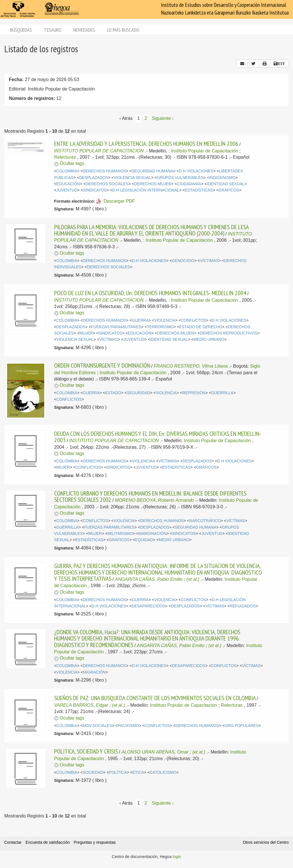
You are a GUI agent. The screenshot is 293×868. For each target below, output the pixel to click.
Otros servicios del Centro (266, 842)
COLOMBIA (67, 171)
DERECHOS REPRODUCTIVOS (229, 333)
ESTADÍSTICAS (199, 190)
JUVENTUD (67, 190)
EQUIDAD (144, 540)
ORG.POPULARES (242, 726)
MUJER (86, 333)
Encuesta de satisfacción (48, 842)
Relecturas (65, 157)
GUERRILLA (222, 393)
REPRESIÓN (194, 393)
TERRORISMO (160, 327)
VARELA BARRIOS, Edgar (81, 705)
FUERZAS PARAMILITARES (116, 327)
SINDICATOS (95, 190)
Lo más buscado (123, 30)
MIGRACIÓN (94, 672)
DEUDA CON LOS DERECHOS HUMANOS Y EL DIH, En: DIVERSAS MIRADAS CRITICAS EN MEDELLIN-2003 (158, 437)
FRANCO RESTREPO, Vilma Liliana (191, 366)
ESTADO (113, 393)
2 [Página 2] (146, 118)
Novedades (84, 30)
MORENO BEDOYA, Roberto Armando (154, 500)
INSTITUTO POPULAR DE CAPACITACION (99, 151)
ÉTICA (138, 773)
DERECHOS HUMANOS (104, 171)
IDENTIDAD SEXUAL (226, 184)
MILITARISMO (120, 534)
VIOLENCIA (165, 320)
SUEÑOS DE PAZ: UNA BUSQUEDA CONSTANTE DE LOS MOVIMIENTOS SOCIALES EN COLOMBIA (155, 698)
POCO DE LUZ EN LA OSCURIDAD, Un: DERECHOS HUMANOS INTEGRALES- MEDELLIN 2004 (150, 293)
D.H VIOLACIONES (196, 171)
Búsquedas (21, 30)
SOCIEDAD (93, 773)
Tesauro (53, 30)
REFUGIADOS (243, 606)
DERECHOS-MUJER (153, 184)
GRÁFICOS (229, 190)
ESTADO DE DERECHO (201, 327)
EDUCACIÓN (68, 184)
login (177, 857)
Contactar (13, 842)
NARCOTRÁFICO (205, 521)
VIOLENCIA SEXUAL (133, 178)
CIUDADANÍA (189, 184)
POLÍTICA (118, 773)
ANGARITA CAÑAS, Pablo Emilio (149, 579)
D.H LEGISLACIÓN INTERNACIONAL (146, 190)
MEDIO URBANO (209, 340)
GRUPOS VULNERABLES (180, 178)
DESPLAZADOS (94, 178)
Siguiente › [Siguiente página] (163, 118)
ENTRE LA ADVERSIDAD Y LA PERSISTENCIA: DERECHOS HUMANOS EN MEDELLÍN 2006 (146, 144)
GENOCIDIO (183, 261)
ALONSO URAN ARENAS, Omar (155, 752)
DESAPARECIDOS (148, 606)
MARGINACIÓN (152, 534)
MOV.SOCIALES (97, 726)
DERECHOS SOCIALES (107, 184)
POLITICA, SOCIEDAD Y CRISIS (86, 751)
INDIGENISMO (222, 178)
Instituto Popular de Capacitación (204, 151)
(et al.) (193, 579)
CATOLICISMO (163, 773)
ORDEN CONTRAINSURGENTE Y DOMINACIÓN (102, 365)
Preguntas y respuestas (95, 842)
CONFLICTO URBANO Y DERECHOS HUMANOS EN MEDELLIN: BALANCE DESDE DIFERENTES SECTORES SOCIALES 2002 (150, 496)
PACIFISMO (129, 726)
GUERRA (140, 320)
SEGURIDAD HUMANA (152, 171)
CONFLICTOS (193, 320)
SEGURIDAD (138, 393)
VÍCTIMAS (209, 261)
